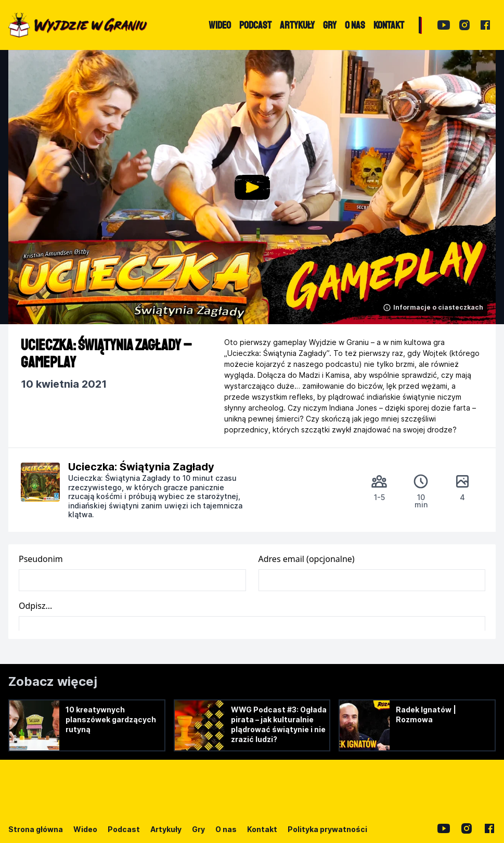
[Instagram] (464, 25)
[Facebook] (485, 25)
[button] (252, 187)
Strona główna (36, 829)
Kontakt (262, 829)
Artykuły (166, 829)
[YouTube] (444, 25)
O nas (226, 829)
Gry (198, 829)
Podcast (124, 829)
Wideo (85, 829)
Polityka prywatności (327, 829)
